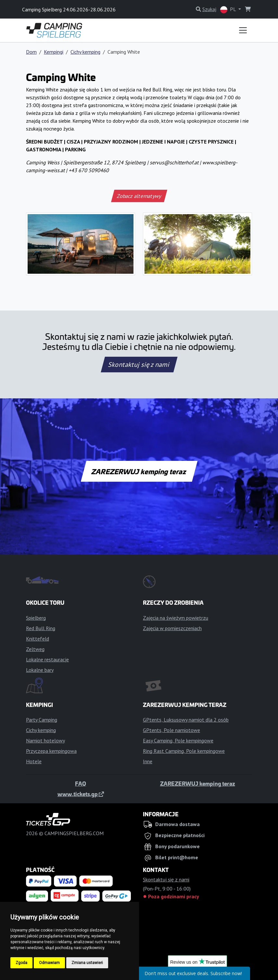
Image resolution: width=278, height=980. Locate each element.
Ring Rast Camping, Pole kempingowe (184, 751)
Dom (31, 52)
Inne (148, 761)
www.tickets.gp (81, 794)
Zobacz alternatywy (139, 196)
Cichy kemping (85, 52)
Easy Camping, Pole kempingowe (178, 740)
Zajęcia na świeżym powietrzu (176, 618)
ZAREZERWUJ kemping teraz (139, 471)
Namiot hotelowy (45, 740)
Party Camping (42, 720)
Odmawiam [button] (49, 963)
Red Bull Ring (41, 628)
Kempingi (54, 52)
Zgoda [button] (21, 963)
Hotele (34, 761)
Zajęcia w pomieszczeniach (172, 628)
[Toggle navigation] (243, 30)
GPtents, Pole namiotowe (171, 730)
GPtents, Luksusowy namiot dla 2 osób (186, 720)
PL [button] (229, 10)
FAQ (81, 783)
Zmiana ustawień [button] (87, 963)
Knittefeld (38, 639)
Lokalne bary (40, 670)
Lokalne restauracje (47, 659)
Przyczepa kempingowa (51, 751)
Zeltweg (35, 649)
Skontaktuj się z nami (139, 365)
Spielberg (36, 618)
